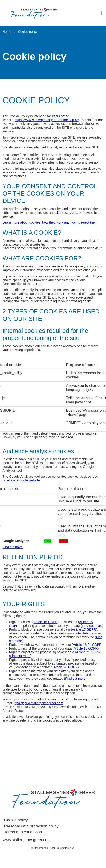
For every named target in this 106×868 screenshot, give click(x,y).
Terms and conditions (23, 832)
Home (7, 32)
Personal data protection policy (31, 826)
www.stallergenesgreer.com (27, 840)
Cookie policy (16, 820)
